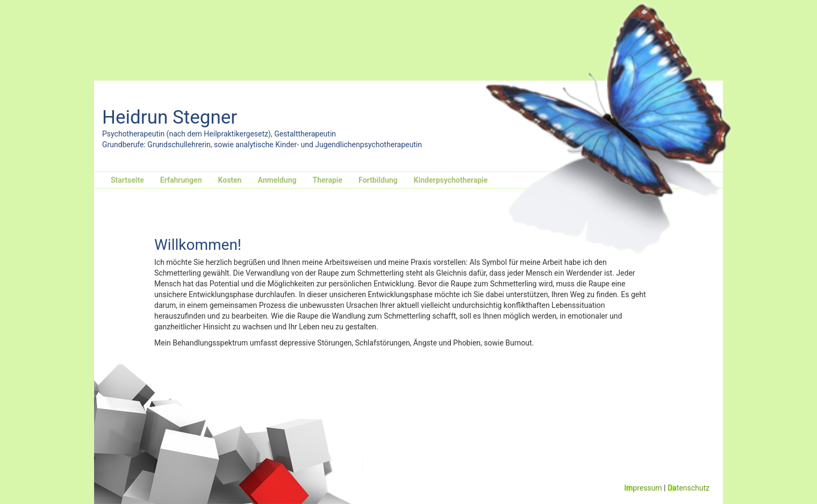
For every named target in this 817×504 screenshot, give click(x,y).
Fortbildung (378, 180)
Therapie (327, 180)
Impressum (643, 488)
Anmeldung (277, 180)
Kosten (230, 180)
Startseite (127, 180)
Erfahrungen (181, 180)
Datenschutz (689, 488)
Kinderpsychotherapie (451, 180)
